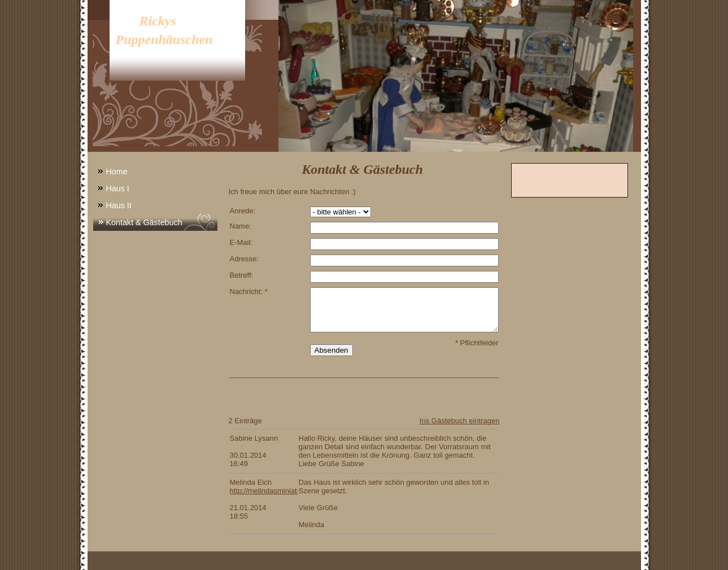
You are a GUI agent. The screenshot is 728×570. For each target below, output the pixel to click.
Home (117, 172)
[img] (364, 76)
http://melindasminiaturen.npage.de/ (288, 491)
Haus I (118, 188)
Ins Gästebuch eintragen (460, 421)
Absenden (332, 350)
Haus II (119, 205)
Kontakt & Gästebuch (144, 222)
